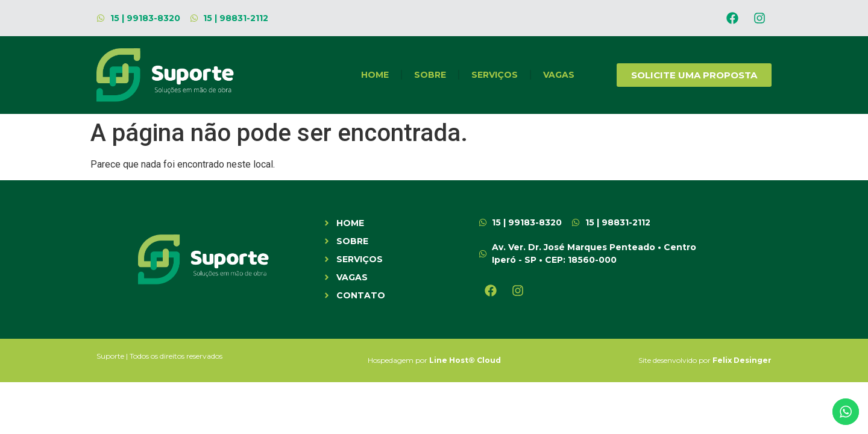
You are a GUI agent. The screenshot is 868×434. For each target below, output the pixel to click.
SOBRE (430, 75)
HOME (375, 75)
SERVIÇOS (495, 75)
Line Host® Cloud (465, 360)
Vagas (559, 75)
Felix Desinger (742, 360)
